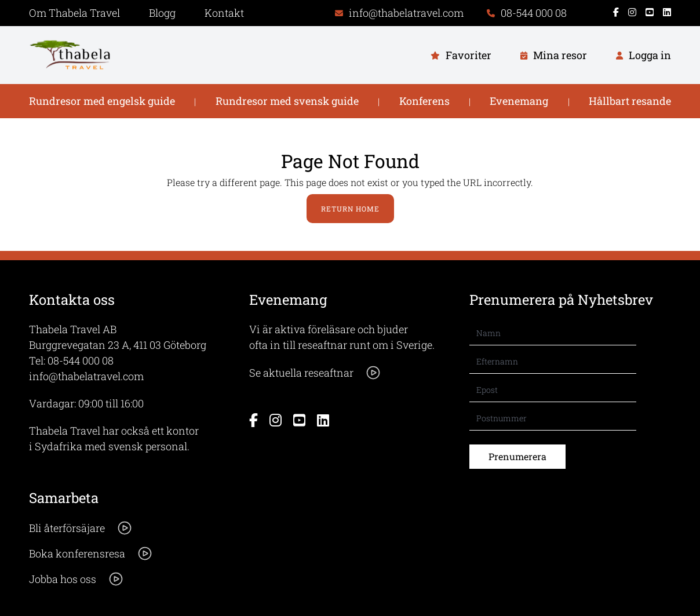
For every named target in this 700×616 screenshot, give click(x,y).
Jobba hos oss (76, 579)
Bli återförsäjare (81, 528)
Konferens (424, 101)
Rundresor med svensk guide (287, 101)
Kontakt (224, 13)
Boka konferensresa (91, 553)
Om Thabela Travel (74, 13)
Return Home (350, 209)
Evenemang (519, 101)
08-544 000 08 (81, 360)
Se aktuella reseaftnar (315, 373)
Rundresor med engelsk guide (102, 101)
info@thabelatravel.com (86, 376)
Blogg (162, 13)
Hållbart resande (630, 101)
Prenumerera (517, 456)
